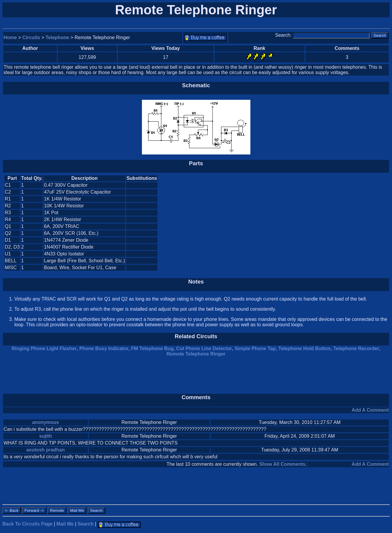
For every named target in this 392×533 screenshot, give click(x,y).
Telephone (58, 37)
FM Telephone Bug (152, 349)
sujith (46, 436)
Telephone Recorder (356, 349)
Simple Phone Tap (255, 349)
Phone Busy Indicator (104, 349)
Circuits (31, 37)
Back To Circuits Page (27, 524)
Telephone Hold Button (305, 349)
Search (86, 524)
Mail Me (65, 524)
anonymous (45, 422)
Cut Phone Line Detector (204, 349)
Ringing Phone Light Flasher (44, 349)
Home (10, 37)
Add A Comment (370, 410)
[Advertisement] (338, 223)
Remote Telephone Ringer (196, 354)
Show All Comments (282, 464)
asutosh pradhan (46, 450)
